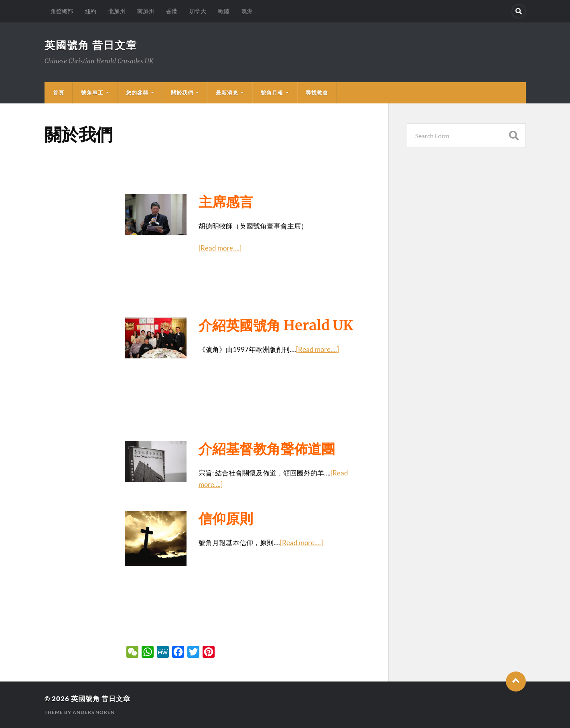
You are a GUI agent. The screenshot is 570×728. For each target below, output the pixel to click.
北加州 (117, 11)
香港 (172, 11)
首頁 (59, 93)
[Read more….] (220, 248)
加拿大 (198, 11)
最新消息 (227, 93)
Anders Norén (94, 712)
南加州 (146, 11)
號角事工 (92, 93)
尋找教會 (317, 93)
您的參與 (137, 93)
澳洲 (247, 11)
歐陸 (224, 11)
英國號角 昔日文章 (91, 45)
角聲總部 (62, 11)
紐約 (91, 11)
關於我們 (182, 93)
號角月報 (272, 93)
